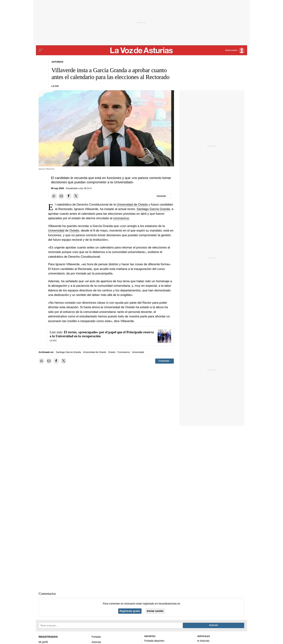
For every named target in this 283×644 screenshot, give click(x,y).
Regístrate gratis (130, 611)
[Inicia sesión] (235, 50)
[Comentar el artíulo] (162, 196)
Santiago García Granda (153, 209)
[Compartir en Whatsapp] (54, 196)
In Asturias (203, 641)
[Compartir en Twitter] (76, 196)
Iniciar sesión (155, 611)
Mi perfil (43, 642)
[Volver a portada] (142, 50)
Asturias (96, 642)
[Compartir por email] (61, 196)
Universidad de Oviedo (132, 205)
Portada (96, 637)
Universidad (56, 231)
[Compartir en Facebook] (69, 196)
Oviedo (74, 231)
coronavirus (121, 218)
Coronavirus (124, 352)
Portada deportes (154, 641)
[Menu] (41, 50)
